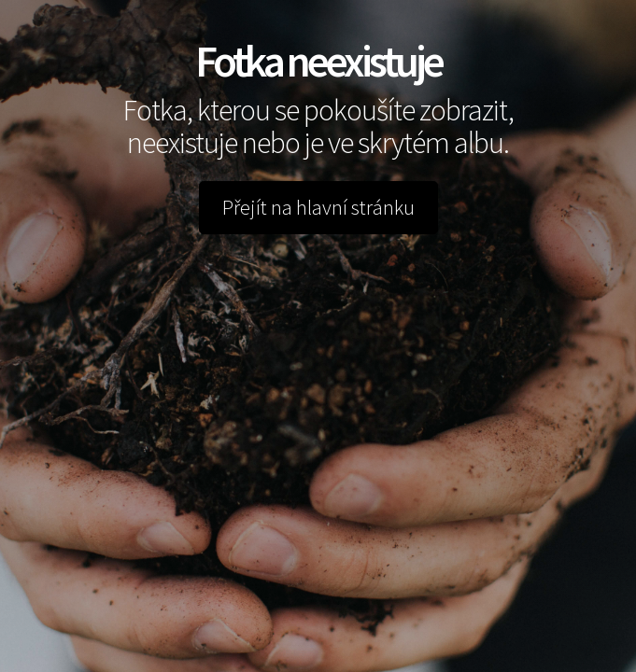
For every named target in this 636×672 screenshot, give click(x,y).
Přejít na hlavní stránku (318, 207)
